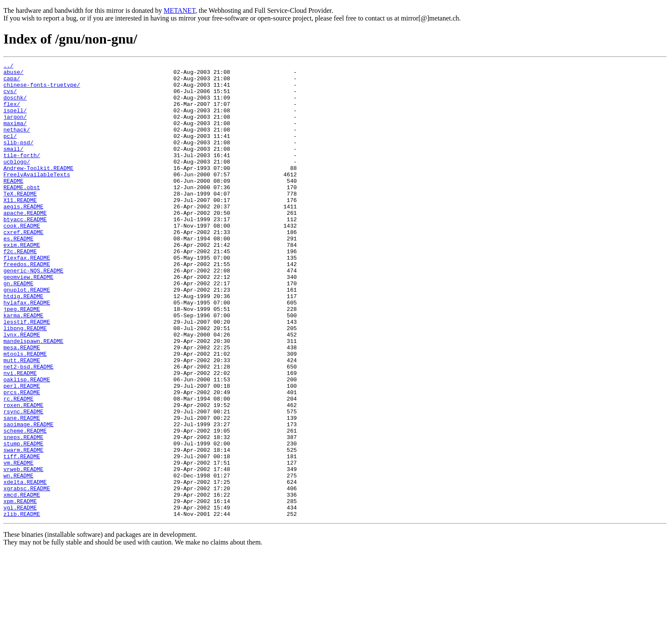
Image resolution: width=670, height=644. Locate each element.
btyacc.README (25, 251)
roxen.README (24, 474)
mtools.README (25, 413)
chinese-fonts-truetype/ (42, 90)
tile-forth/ (22, 174)
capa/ (12, 82)
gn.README (18, 328)
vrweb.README (24, 551)
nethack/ (17, 143)
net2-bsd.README (28, 428)
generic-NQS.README (33, 313)
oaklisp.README (27, 443)
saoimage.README (28, 497)
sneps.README (24, 512)
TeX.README (20, 220)
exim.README (22, 282)
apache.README (25, 243)
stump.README (24, 520)
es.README (18, 274)
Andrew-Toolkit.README (38, 190)
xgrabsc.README (27, 574)
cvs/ (10, 97)
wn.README (18, 559)
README (13, 205)
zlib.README (22, 605)
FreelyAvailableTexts (37, 197)
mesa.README (22, 405)
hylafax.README (27, 351)
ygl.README (20, 597)
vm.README (18, 543)
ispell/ (15, 120)
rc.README (18, 466)
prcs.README (22, 459)
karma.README (24, 366)
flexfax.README (27, 297)
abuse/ (13, 74)
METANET (179, 10)
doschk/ (15, 105)
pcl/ (10, 151)
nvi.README (20, 436)
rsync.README (24, 482)
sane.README (22, 489)
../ (8, 67)
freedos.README (27, 305)
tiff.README (22, 536)
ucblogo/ (17, 182)
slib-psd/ (18, 159)
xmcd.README (22, 582)
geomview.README (28, 320)
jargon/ (15, 128)
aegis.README (24, 236)
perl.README (22, 451)
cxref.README (24, 266)
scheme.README (25, 505)
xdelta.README (25, 566)
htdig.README (24, 343)
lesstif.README (27, 374)
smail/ (13, 167)
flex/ (12, 113)
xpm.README (20, 589)
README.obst (22, 213)
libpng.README (25, 382)
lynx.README (22, 389)
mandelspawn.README (33, 397)
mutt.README (22, 420)
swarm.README (24, 528)
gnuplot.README (27, 336)
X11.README (20, 228)
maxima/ (15, 136)
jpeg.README (22, 359)
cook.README (22, 259)
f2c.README (20, 290)
